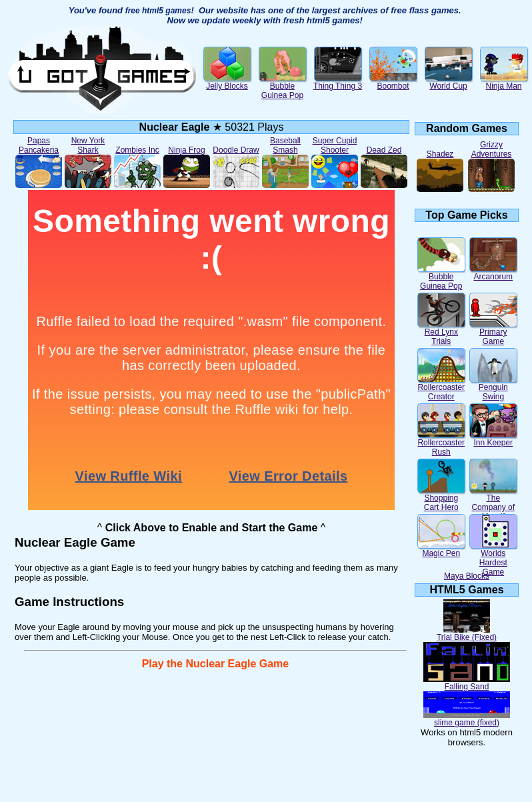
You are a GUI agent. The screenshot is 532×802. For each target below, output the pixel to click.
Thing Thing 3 (338, 82)
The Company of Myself (493, 504)
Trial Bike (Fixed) (467, 634)
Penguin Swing (493, 388)
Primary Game (493, 333)
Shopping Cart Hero (441, 499)
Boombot (393, 82)
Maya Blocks (467, 576)
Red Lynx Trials (441, 333)
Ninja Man (504, 82)
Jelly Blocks (227, 82)
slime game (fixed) (467, 719)
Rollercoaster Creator (441, 388)
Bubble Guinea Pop (283, 87)
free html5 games (158, 11)
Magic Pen (441, 550)
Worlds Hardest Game (493, 559)
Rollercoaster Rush (441, 444)
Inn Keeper (493, 439)
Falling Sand (467, 683)
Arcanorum (493, 273)
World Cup (449, 82)
